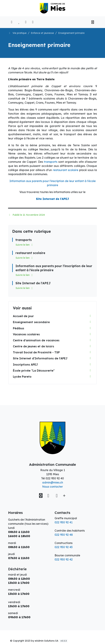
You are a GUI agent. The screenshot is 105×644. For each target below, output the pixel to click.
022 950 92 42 (64, 559)
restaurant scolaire (66, 170)
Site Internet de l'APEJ (52, 199)
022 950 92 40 (55, 478)
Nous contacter (52, 487)
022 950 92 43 (64, 547)
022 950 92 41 (64, 522)
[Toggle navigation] (93, 22)
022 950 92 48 (64, 535)
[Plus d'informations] (64, 496)
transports (51, 162)
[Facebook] (49, 496)
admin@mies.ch (53, 482)
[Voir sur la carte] (41, 496)
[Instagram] (57, 496)
